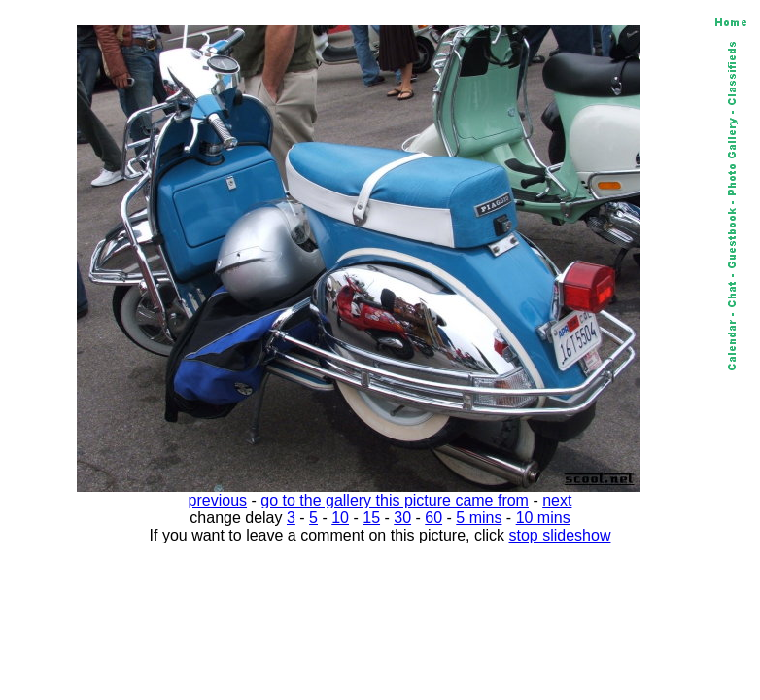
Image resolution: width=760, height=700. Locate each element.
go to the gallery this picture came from (395, 500)
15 (371, 518)
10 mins (543, 518)
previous (218, 500)
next (557, 500)
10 (340, 518)
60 (433, 518)
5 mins (479, 518)
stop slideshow (560, 535)
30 (402, 518)
